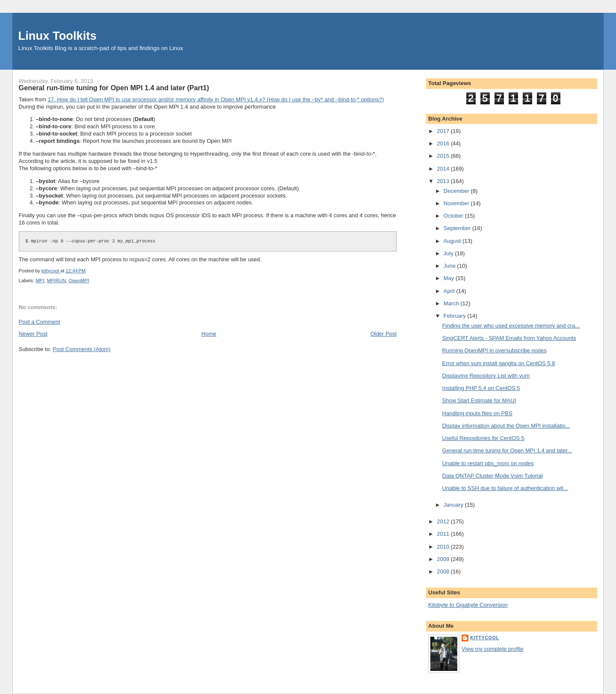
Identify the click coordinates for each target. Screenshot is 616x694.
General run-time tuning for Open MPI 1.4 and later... (507, 450)
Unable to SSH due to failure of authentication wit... (505, 488)
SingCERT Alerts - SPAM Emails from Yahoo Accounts (509, 338)
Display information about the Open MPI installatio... (506, 426)
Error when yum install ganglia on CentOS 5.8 (499, 363)
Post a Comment (40, 322)
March (452, 303)
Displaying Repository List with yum (486, 376)
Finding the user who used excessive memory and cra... (511, 326)
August (453, 241)
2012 (444, 521)
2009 (444, 559)
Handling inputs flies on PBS (477, 413)
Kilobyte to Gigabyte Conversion (468, 605)
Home (209, 334)
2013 (444, 181)
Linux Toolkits (58, 36)
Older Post (384, 334)
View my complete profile (492, 649)
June (450, 266)
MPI (40, 281)
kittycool (485, 638)
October (454, 216)
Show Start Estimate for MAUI (479, 400)
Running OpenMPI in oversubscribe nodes (495, 350)
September (458, 228)
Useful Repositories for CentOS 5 (483, 438)
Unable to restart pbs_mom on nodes (488, 463)
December (457, 191)
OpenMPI (79, 281)
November (457, 203)
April (450, 291)
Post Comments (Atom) (81, 349)
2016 (444, 143)
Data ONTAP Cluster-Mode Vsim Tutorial (493, 476)
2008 (444, 571)
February (456, 316)
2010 (444, 547)
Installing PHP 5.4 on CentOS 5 (481, 388)
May (450, 278)
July (449, 253)
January (454, 505)
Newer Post (33, 334)
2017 (444, 131)
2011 (444, 534)
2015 (444, 156)
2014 (444, 169)
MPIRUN (57, 281)
